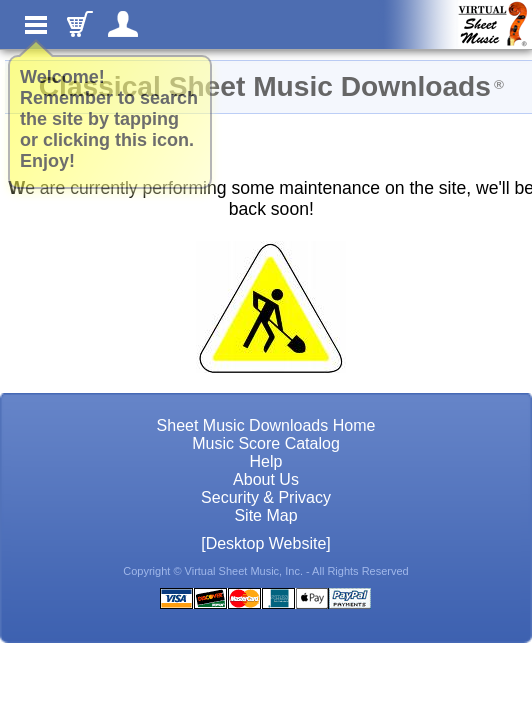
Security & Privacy (266, 497)
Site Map (265, 515)
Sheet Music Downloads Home (266, 425)
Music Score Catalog (266, 443)
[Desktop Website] (266, 543)
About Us (266, 479)
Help (266, 461)
